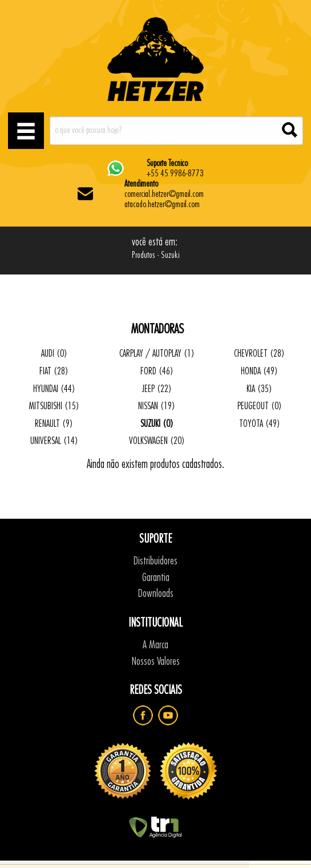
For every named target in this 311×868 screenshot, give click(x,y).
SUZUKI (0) (157, 424)
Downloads (156, 594)
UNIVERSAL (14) (54, 441)
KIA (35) (259, 389)
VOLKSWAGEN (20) (157, 441)
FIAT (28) (54, 371)
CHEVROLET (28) (259, 354)
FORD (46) (157, 371)
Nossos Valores (156, 662)
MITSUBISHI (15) (54, 406)
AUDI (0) (54, 354)
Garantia (156, 578)
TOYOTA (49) (260, 424)
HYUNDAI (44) (54, 389)
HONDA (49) (259, 371)
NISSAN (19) (157, 406)
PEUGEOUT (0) (260, 406)
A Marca (155, 645)
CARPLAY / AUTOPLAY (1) (157, 354)
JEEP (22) (157, 389)
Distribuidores (155, 561)
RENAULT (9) (54, 424)
